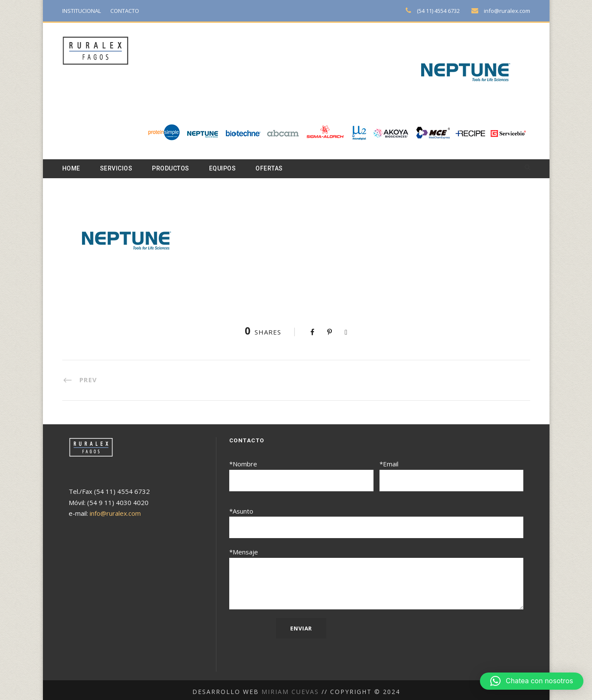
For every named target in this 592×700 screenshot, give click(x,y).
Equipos (229, 169)
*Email (452, 476)
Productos (175, 169)
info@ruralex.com (508, 11)
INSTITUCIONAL (83, 11)
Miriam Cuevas (291, 688)
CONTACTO (130, 11)
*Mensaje (376, 577)
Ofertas (278, 169)
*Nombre (301, 476)
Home (72, 169)
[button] (532, 681)
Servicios (118, 169)
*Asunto (376, 522)
